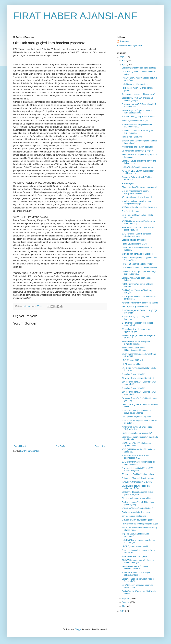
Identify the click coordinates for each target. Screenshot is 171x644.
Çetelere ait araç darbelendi (134, 240)
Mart (124, 606)
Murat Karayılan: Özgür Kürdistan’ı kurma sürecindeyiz (137, 112)
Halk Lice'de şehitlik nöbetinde (135, 84)
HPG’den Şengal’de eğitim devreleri (137, 264)
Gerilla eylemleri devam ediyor (135, 121)
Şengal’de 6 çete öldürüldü (133, 374)
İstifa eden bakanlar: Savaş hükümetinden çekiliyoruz (134, 349)
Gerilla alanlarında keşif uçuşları (136, 512)
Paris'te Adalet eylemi (131, 211)
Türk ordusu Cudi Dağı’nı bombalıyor (138, 474)
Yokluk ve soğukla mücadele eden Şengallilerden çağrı (137, 202)
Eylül (125, 65)
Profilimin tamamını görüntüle (130, 45)
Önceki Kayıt (100, 446)
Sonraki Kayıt (20, 446)
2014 (122, 611)
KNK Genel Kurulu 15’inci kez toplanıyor (139, 207)
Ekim (125, 61)
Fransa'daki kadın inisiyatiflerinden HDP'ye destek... (137, 126)
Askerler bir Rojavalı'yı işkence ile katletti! (140, 303)
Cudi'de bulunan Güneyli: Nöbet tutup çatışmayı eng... (138, 503)
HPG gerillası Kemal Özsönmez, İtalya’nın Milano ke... (136, 568)
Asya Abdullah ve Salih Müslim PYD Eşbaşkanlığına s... (137, 469)
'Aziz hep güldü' (128, 183)
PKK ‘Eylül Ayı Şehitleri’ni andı (135, 307)
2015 (122, 57)
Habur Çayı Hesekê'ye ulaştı (134, 244)
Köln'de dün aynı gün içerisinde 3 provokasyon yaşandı (136, 412)
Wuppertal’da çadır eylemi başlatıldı (137, 147)
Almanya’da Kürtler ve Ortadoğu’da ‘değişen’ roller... (137, 428)
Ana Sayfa (60, 446)
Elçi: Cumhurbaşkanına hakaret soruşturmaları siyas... (135, 192)
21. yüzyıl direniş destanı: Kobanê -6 (138, 378)
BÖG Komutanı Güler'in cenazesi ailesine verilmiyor (136, 235)
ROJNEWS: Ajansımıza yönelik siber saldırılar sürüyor (138, 561)
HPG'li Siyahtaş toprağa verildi (135, 546)
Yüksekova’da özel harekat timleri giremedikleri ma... (136, 457)
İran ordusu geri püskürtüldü (134, 516)
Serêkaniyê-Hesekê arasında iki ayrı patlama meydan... (138, 493)
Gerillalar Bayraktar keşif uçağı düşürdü (139, 68)
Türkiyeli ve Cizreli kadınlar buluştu (137, 482)
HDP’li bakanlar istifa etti (132, 364)
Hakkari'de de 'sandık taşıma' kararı (137, 167)
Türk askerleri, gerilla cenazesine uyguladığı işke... (136, 330)
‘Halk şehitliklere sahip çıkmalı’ (135, 556)
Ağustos (126, 599)
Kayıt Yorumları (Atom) (30, 451)
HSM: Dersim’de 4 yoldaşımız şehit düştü (140, 524)
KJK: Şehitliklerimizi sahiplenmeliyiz (137, 197)
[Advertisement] (60, 420)
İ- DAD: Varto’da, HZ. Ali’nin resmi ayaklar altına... (136, 444)
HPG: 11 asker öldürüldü (132, 360)
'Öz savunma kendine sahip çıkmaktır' (138, 94)
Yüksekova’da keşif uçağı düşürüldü (137, 508)
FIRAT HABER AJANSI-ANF (75, 16)
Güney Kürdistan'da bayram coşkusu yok (140, 187)
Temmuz (126, 602)
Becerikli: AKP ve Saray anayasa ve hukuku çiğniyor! (137, 99)
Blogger (78, 629)
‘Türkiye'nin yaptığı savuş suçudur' (137, 433)
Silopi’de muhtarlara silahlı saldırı (136, 498)
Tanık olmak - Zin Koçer (132, 137)
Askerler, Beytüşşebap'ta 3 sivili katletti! (139, 117)
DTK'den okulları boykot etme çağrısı (138, 520)
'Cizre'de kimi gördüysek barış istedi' (138, 254)
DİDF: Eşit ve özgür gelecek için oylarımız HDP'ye (136, 487)
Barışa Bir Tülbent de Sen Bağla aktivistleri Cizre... (136, 574)
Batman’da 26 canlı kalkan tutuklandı (138, 478)
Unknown (124, 41)
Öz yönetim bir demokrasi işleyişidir (137, 151)
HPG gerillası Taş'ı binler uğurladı (136, 417)
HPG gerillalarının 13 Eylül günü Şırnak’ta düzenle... (136, 343)
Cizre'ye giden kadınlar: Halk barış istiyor (140, 268)
